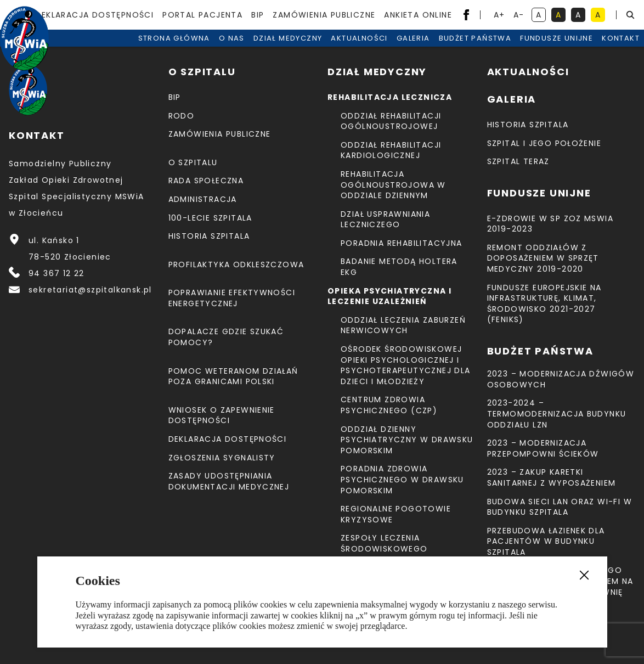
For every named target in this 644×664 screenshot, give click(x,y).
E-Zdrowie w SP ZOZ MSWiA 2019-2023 (550, 224)
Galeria (413, 49)
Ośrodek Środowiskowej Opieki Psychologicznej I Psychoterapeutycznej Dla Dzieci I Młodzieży (406, 365)
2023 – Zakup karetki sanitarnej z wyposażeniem (552, 477)
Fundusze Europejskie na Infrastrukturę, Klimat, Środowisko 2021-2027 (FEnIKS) (544, 304)
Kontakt (621, 49)
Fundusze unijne (557, 49)
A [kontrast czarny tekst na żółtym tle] (600, 16)
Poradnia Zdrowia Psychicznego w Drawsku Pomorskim (402, 479)
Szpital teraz (518, 161)
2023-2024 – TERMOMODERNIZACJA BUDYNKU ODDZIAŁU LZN (557, 413)
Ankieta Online (418, 15)
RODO (182, 116)
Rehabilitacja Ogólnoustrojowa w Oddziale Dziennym (393, 185)
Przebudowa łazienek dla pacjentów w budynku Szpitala (546, 541)
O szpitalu (193, 162)
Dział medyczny (288, 49)
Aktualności (359, 49)
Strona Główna (174, 49)
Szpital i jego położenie (544, 143)
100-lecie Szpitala (210, 218)
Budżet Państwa (475, 49)
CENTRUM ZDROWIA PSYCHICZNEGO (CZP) (389, 405)
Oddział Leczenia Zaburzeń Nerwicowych (403, 325)
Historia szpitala (209, 236)
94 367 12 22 (57, 273)
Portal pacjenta (202, 15)
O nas (232, 49)
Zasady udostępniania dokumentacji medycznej (229, 481)
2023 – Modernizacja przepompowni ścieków (543, 448)
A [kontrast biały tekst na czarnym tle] (580, 16)
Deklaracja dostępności (94, 15)
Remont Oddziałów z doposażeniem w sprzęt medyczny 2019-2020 (543, 258)
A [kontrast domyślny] (541, 16)
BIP (258, 15)
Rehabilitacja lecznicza (390, 97)
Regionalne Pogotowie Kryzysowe (396, 514)
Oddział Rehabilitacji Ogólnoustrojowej (391, 121)
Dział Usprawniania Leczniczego (385, 220)
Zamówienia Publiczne (324, 15)
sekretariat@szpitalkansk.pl (90, 290)
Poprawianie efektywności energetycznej (232, 298)
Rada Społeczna (206, 181)
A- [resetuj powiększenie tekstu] (520, 16)
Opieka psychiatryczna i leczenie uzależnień (389, 296)
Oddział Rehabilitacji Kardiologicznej (391, 150)
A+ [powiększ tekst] (500, 16)
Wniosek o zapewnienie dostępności (222, 415)
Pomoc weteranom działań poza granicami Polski (233, 376)
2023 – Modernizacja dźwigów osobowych (561, 379)
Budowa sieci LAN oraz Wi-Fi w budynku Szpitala (560, 507)
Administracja (203, 199)
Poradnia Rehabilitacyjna (402, 243)
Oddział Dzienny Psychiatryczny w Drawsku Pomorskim (407, 440)
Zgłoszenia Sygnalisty (222, 458)
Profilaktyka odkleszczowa (236, 265)
